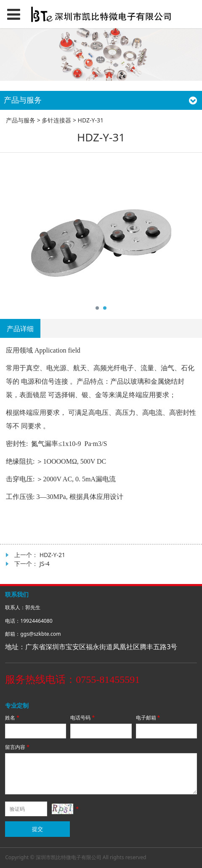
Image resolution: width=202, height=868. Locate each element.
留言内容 (18, 747)
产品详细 (20, 329)
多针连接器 (56, 120)
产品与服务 (21, 120)
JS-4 (45, 564)
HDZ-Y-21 (52, 555)
